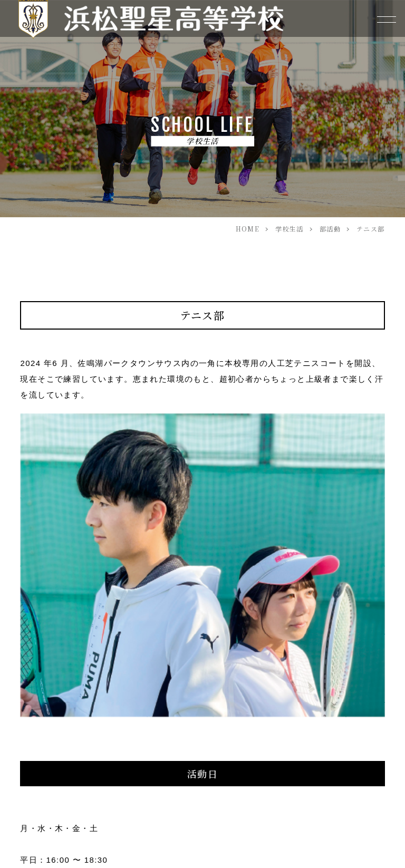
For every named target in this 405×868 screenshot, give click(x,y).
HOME (248, 229)
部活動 (330, 229)
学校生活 (290, 229)
